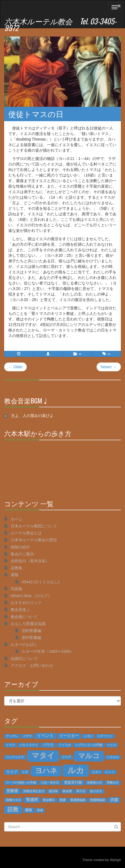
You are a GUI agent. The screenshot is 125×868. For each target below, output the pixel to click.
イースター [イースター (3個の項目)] (69, 736)
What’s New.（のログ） (31, 596)
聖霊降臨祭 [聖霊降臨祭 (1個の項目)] (78, 800)
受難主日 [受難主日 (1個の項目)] (113, 783)
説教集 (17, 568)
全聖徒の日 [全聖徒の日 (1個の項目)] (95, 783)
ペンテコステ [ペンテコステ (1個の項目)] (15, 757)
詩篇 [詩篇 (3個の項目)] (114, 800)
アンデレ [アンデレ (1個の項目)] (12, 736)
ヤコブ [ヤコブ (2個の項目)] (12, 772)
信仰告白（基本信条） (30, 561)
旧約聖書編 (31, 631)
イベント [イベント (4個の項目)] (45, 736)
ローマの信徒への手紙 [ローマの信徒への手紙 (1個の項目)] (21, 783)
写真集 (17, 589)
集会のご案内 (22, 554)
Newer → (109, 367)
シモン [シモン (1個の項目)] (88, 736)
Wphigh (115, 860)
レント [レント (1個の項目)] (110, 772)
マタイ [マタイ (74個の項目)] (43, 756)
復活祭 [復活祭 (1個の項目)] (53, 791)
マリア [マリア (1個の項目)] (66, 757)
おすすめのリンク (26, 603)
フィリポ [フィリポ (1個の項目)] (65, 745)
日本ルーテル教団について (34, 526)
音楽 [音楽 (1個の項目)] (40, 810)
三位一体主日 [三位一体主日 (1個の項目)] (50, 783)
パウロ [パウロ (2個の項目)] (48, 745)
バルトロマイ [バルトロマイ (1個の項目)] (29, 745)
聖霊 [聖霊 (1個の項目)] (63, 800)
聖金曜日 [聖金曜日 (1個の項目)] (49, 800)
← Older (15, 367)
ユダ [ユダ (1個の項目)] (25, 772)
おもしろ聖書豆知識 (28, 624)
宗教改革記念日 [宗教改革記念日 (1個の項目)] (34, 791)
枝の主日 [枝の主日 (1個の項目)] (96, 791)
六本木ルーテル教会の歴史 (34, 540)
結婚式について (24, 659)
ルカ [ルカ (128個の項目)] (76, 770)
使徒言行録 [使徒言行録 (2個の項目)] (73, 783)
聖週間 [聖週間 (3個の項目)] (32, 800)
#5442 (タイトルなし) (41, 582)
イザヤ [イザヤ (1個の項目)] (27, 736)
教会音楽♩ (20, 610)
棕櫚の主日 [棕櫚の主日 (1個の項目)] (13, 800)
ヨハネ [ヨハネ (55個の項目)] (46, 771)
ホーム (17, 519)
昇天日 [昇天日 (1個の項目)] (81, 791)
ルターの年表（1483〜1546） (48, 651)
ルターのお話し (24, 644)
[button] (48, 354)
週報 (15, 575)
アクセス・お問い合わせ (32, 665)
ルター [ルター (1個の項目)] (96, 772)
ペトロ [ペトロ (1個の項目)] (112, 745)
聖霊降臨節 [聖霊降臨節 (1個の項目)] (98, 800)
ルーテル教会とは (26, 533)
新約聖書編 (31, 638)
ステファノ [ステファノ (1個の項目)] (105, 736)
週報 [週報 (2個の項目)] (28, 810)
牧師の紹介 (20, 547)
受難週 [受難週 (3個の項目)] (12, 791)
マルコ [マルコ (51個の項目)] (89, 756)
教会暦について (24, 617)
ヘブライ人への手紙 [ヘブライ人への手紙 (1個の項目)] (89, 745)
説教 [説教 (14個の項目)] (13, 809)
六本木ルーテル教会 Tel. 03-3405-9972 (60, 24)
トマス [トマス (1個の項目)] (10, 745)
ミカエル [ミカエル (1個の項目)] (113, 757)
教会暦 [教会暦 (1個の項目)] (67, 791)
